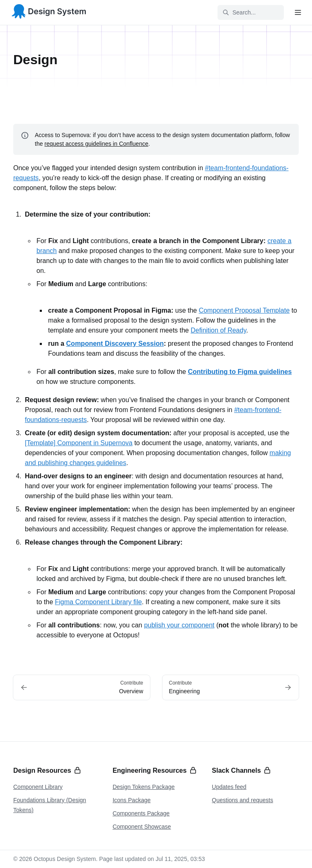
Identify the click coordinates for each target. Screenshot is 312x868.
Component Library (38, 787)
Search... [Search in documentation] (239, 12)
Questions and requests (242, 800)
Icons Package (132, 800)
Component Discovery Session (115, 344)
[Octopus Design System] (49, 13)
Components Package (141, 813)
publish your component (179, 625)
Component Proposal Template (244, 310)
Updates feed (229, 787)
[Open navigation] (298, 12)
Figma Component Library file (98, 602)
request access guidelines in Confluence (96, 144)
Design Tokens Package (144, 787)
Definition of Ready (218, 330)
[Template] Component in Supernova (79, 443)
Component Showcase (142, 827)
